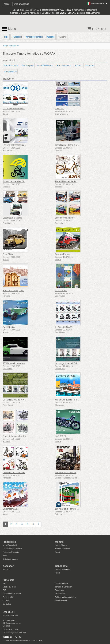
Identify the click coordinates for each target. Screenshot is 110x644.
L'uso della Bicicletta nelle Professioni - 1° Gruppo (26, 473)
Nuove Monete (61, 545)
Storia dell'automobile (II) (14, 436)
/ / (97, 3)
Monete (59, 542)
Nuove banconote (63, 569)
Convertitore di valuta (12, 594)
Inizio (6, 37)
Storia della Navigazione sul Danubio (20, 291)
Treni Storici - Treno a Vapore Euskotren (74, 145)
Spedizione (60, 590)
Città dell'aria (61, 291)
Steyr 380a (8, 254)
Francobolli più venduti (12, 549)
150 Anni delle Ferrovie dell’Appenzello (73, 509)
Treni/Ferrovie (10, 72)
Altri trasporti (28, 66)
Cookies (6, 600)
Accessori (8, 566)
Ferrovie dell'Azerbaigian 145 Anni (18, 145)
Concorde (60, 109)
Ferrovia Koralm (62, 254)
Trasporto (50, 37)
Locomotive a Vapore (12, 218)
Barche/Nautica (64, 66)
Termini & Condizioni (64, 587)
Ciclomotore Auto (11, 509)
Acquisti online (61, 600)
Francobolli (17, 37)
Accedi (7, 4)
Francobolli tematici (34, 37)
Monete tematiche (63, 549)
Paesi (5, 555)
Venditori (6, 569)
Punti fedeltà (8, 597)
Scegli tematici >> (11, 46)
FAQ (5, 590)
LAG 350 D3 (61, 436)
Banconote (61, 566)
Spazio (78, 66)
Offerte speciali (61, 583)
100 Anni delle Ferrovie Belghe (17, 109)
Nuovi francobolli (10, 545)
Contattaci (7, 604)
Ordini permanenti (10, 559)
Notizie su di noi (9, 587)
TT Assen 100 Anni (64, 327)
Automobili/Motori (45, 66)
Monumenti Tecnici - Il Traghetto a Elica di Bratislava (79, 400)
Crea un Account (21, 4)
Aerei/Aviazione (11, 66)
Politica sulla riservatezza (66, 597)
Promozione (60, 594)
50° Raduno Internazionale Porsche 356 (21, 363)
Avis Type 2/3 (9, 327)
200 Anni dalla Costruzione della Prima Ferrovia (77, 473)
